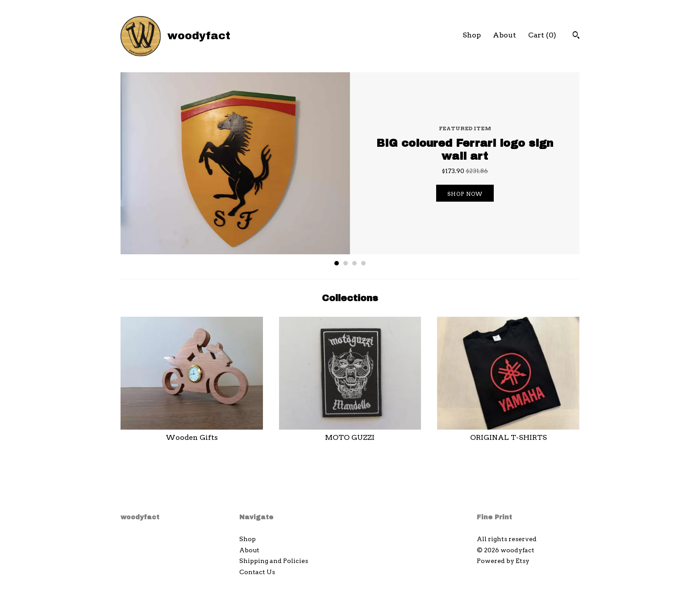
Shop (472, 35)
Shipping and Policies (274, 561)
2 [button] (346, 263)
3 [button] (354, 263)
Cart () (542, 35)
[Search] (576, 36)
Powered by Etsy (503, 561)
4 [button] (363, 263)
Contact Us (257, 572)
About (504, 35)
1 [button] (337, 263)
